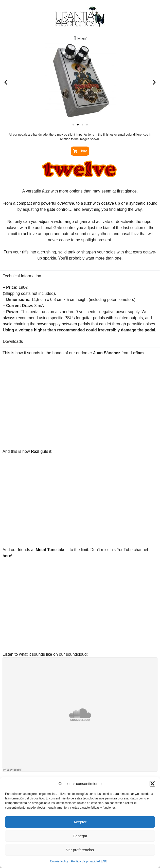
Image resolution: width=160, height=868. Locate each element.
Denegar (80, 836)
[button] (152, 784)
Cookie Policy (59, 861)
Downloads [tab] (13, 341)
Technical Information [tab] (22, 276)
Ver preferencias (80, 850)
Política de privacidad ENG (89, 861)
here (7, 556)
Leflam (137, 353)
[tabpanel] (80, 309)
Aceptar (80, 822)
